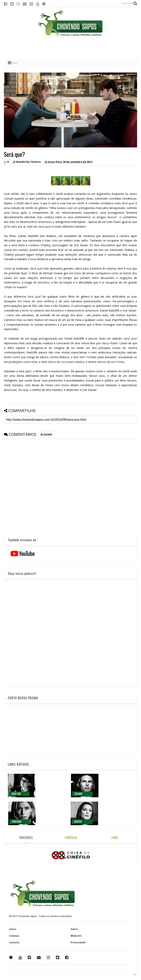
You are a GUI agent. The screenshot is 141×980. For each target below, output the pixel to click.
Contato (14, 942)
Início (13, 929)
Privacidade (78, 942)
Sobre (74, 929)
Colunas (14, 936)
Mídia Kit (76, 936)
